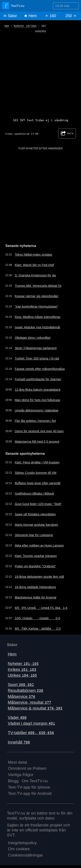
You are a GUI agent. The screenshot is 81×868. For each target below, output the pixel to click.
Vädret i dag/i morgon (31, 723)
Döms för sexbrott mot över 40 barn (39, 431)
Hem (30, 16)
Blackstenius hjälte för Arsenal (35, 597)
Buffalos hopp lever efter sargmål (37, 483)
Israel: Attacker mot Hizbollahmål (37, 327)
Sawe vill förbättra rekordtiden (35, 514)
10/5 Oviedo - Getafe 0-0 (37, 618)
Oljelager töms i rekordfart (33, 338)
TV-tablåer (31, 733)
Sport (21, 685)
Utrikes (22, 675)
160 (51, 16)
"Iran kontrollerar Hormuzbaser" (36, 307)
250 (71, 16)
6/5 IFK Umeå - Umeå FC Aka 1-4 (41, 608)
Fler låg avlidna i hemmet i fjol (35, 421)
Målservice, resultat (29, 702)
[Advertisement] (40, 74)
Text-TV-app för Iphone (29, 787)
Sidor (10, 16)
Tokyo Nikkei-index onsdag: (34, 255)
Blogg (13, 781)
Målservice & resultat (35, 708)
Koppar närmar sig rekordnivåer (37, 296)
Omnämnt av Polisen (27, 768)
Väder (17, 717)
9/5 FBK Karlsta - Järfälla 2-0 (38, 629)
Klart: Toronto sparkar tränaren (36, 556)
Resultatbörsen (25, 690)
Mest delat (18, 762)
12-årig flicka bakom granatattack (38, 390)
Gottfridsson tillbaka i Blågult (34, 494)
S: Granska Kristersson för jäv (35, 275)
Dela (67, 134)
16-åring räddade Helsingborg (35, 587)
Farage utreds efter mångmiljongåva (40, 369)
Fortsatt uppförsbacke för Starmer (38, 379)
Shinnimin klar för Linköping (34, 535)
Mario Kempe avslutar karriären (36, 525)
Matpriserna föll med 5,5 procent (37, 442)
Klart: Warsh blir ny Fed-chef (34, 265)
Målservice (21, 696)
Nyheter (23, 664)
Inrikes (22, 669)
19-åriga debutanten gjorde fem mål (39, 577)
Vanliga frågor (21, 775)
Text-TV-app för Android (30, 793)
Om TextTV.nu (35, 781)
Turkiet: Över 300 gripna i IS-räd (37, 358)
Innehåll (19, 742)
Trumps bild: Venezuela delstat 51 (38, 286)
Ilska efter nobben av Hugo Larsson (39, 545)
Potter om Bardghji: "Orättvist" (35, 566)
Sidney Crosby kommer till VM (36, 473)
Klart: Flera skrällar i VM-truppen (37, 462)
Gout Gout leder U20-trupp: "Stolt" (38, 504)
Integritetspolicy (22, 843)
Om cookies (19, 849)
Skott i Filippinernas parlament (36, 348)
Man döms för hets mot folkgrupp (37, 400)
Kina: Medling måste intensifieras (37, 317)
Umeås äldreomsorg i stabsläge (37, 410)
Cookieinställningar (25, 855)
